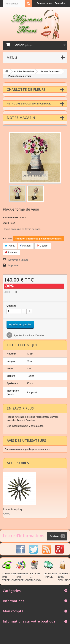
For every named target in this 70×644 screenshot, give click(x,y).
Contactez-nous (45, 3)
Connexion (60, 3)
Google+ (43, 246)
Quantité (11, 306)
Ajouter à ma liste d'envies (29, 335)
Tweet (10, 246)
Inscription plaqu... (14, 509)
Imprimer (14, 265)
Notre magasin (21, 117)
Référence (9, 217)
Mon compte (13, 611)
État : (6, 223)
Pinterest (11, 252)
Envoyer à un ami (18, 260)
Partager (26, 246)
